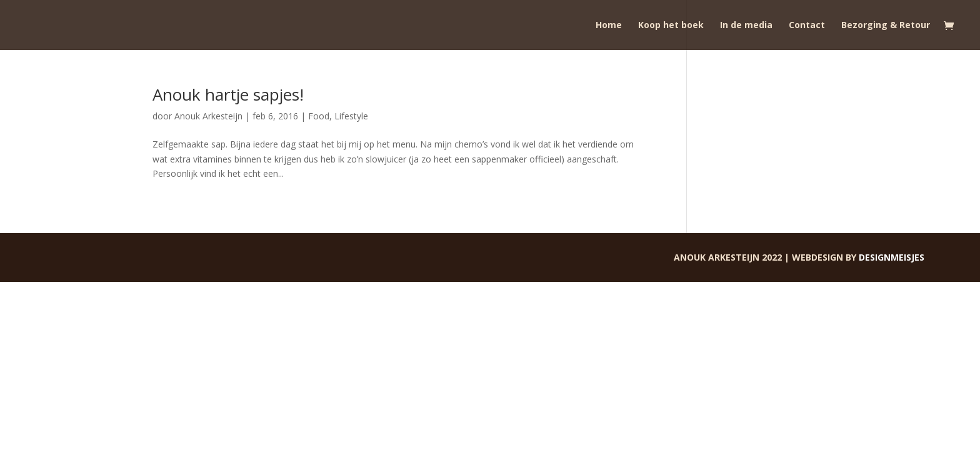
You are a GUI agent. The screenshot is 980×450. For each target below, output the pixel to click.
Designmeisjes (892, 257)
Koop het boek (671, 26)
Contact (807, 26)
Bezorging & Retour (886, 26)
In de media (746, 26)
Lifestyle (351, 116)
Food (319, 116)
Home (609, 26)
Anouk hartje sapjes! (228, 94)
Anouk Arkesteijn (208, 116)
